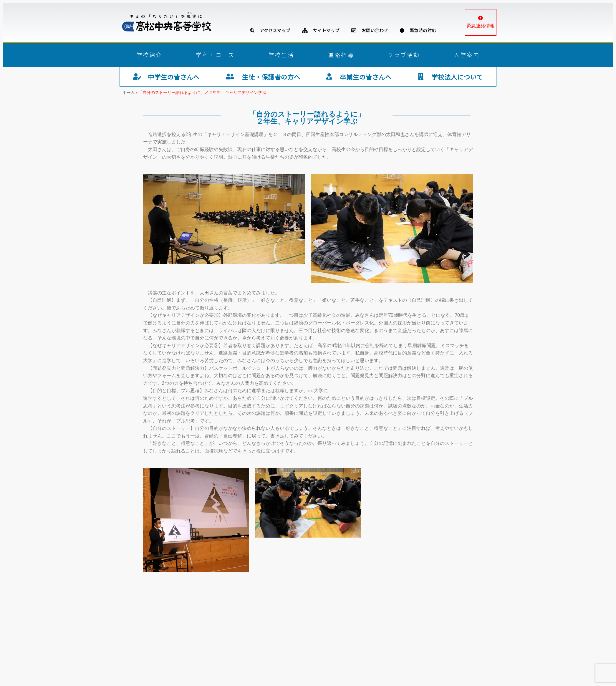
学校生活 (281, 55)
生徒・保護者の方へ (263, 77)
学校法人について (450, 77)
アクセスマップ (270, 30)
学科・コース (215, 55)
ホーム (129, 92)
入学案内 (467, 55)
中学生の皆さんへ (166, 77)
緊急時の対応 (418, 30)
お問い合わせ (370, 30)
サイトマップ (321, 30)
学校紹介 (149, 55)
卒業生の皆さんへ (359, 77)
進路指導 (341, 55)
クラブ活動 (404, 55)
